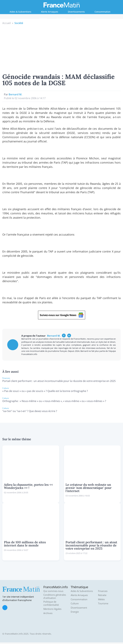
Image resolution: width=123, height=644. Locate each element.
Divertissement (79, 608)
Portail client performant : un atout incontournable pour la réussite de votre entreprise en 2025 (59, 381)
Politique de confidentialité (51, 603)
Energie (43, 18)
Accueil (7, 23)
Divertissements (76, 12)
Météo (101, 599)
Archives (48, 613)
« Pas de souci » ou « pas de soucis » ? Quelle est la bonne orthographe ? (45, 391)
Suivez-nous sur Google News (62, 315)
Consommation (102, 12)
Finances (61, 18)
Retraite (80, 18)
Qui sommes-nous (53, 591)
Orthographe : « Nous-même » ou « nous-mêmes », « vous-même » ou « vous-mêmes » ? (54, 401)
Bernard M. (15, 94)
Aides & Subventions (20, 12)
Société (19, 23)
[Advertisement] (62, 48)
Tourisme (103, 603)
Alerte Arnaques (50, 12)
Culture (75, 603)
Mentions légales (52, 609)
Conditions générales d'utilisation (55, 596)
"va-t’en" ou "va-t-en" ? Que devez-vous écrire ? (30, 411)
